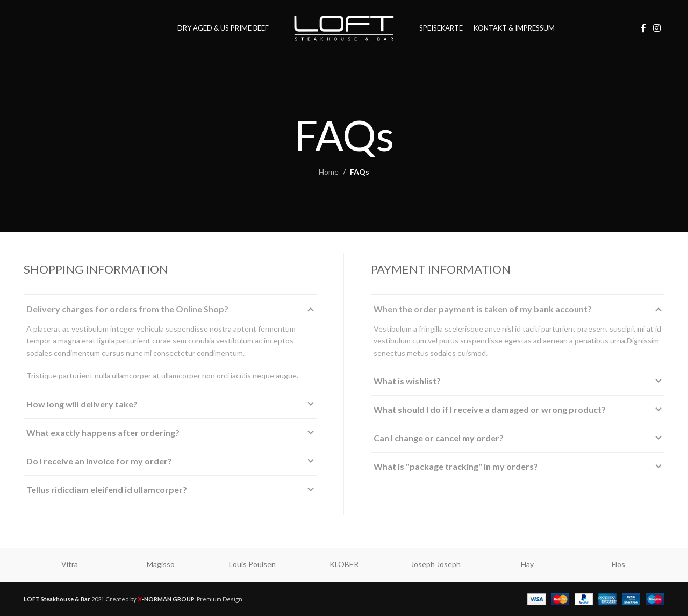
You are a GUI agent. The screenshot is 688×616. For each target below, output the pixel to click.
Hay (527, 564)
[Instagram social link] (657, 28)
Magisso (161, 564)
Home (329, 172)
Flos (618, 564)
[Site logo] (344, 27)
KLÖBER (344, 564)
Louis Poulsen (252, 564)
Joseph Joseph (436, 564)
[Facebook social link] (643, 28)
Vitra (70, 564)
